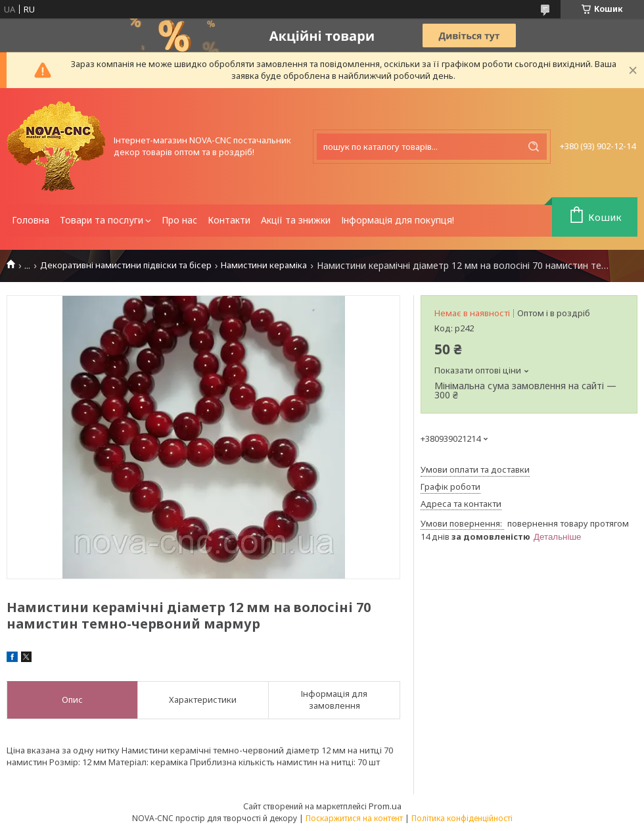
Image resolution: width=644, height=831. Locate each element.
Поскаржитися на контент (354, 818)
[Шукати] (534, 147)
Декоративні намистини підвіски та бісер (126, 265)
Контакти (229, 220)
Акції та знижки (296, 220)
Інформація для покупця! (398, 220)
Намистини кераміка (264, 265)
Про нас (179, 220)
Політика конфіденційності (462, 818)
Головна (31, 220)
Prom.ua (385, 806)
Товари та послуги (102, 220)
